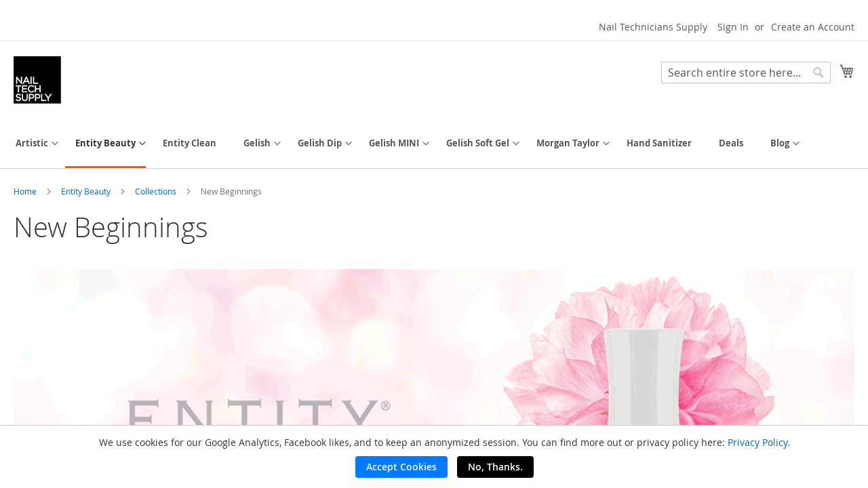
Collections (157, 191)
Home (26, 191)
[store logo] (37, 80)
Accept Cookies (401, 467)
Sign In (733, 27)
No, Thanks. (495, 467)
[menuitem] (32, 143)
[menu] (434, 144)
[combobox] (746, 73)
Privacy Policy (757, 442)
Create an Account (813, 27)
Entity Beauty (87, 191)
